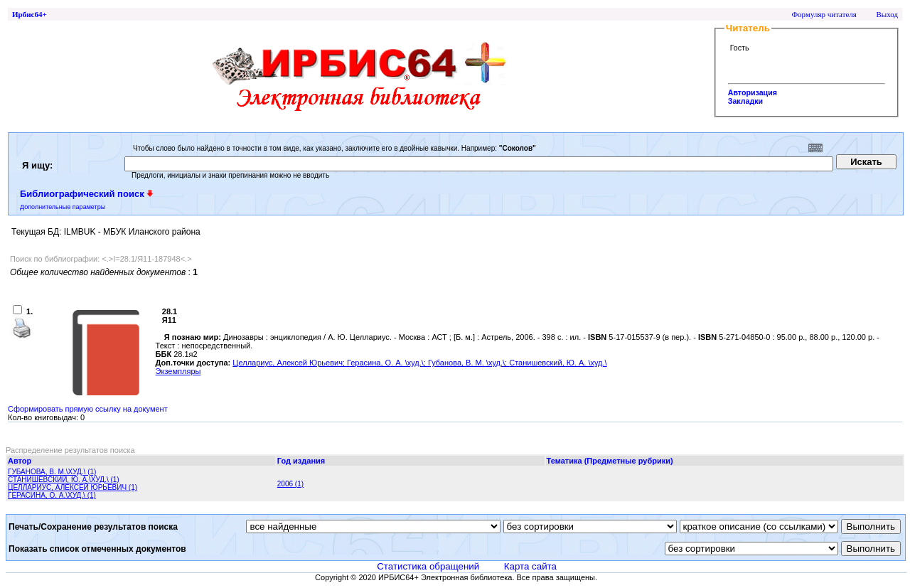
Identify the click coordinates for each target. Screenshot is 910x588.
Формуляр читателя (824, 14)
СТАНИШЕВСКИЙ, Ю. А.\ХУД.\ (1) (64, 480)
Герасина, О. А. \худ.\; (387, 363)
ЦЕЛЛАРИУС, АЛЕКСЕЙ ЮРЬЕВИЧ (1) (73, 487)
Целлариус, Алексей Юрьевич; (290, 363)
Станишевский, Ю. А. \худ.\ (558, 363)
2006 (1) (290, 484)
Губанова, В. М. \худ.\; (469, 363)
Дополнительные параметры (63, 207)
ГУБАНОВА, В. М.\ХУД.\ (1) (52, 472)
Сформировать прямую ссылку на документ (88, 409)
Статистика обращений (428, 566)
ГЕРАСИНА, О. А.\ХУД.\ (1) (52, 495)
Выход (887, 14)
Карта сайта (530, 566)
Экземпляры (178, 371)
